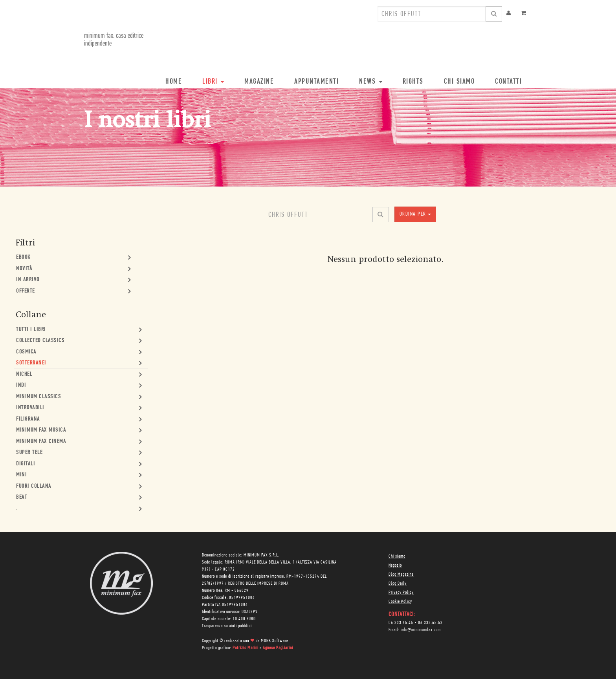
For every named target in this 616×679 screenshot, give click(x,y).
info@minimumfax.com (421, 630)
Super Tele (29, 453)
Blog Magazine (401, 575)
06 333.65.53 (430, 623)
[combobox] (432, 14)
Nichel (24, 374)
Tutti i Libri (31, 330)
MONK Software (275, 641)
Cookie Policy (400, 602)
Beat (22, 497)
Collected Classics (40, 341)
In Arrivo (28, 280)
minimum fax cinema (41, 442)
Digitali (26, 464)
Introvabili (30, 408)
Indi (21, 385)
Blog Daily (398, 584)
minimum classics (38, 397)
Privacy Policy (401, 593)
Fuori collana (34, 486)
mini (21, 475)
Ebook (23, 257)
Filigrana (28, 419)
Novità (24, 269)
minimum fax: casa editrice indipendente (114, 40)
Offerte (26, 291)
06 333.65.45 (401, 623)
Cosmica (26, 352)
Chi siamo (397, 556)
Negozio (395, 566)
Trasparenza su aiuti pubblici (227, 626)
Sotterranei (31, 363)
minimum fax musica (41, 430)
